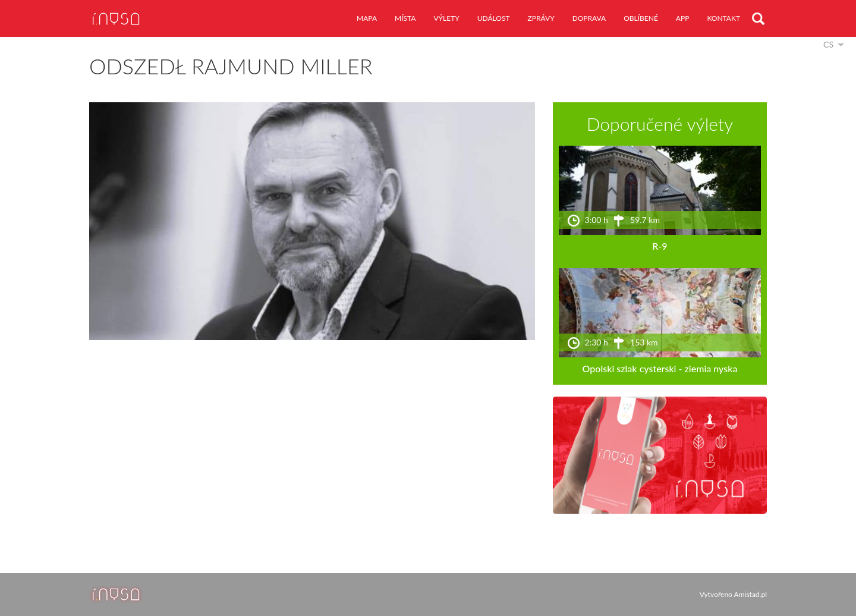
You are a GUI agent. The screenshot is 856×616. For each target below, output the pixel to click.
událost (494, 18)
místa (405, 18)
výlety (446, 18)
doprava (589, 18)
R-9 (660, 246)
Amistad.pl (750, 594)
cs (828, 44)
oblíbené (641, 18)
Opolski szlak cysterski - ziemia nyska (660, 368)
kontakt (723, 18)
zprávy (541, 18)
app (683, 18)
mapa (367, 18)
